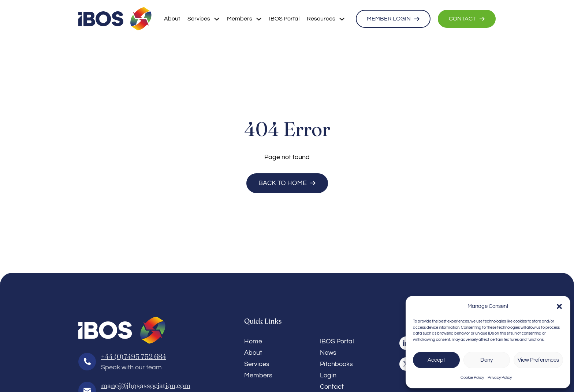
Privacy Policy (500, 378)
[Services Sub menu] (217, 19)
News (328, 353)
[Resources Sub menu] (342, 19)
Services (199, 19)
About (172, 19)
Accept (436, 360)
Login (328, 375)
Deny (487, 360)
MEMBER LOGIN (393, 19)
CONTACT (467, 19)
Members (240, 19)
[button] (559, 306)
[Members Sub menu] (259, 19)
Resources (321, 19)
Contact (332, 387)
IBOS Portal (284, 19)
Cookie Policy (472, 378)
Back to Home (287, 183)
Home (253, 341)
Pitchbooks (336, 364)
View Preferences (538, 360)
